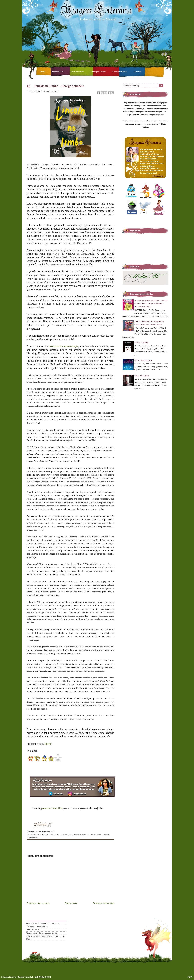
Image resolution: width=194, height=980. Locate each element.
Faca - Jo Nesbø (32, 930)
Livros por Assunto (98, 72)
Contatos (138, 72)
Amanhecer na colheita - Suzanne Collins (42, 933)
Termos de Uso (58, 72)
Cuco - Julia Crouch (142, 376)
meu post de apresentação (64, 346)
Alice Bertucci (43, 835)
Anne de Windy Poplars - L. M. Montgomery (43, 923)
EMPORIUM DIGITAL (43, 977)
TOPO (190, 977)
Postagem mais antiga (104, 903)
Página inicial (71, 903)
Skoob (48, 744)
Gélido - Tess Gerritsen (143, 360)
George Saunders (95, 835)
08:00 (53, 832)
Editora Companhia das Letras (61, 835)
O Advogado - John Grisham (37, 927)
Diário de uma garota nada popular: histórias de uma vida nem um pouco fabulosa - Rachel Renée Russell (151, 304)
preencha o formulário (52, 808)
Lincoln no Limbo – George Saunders (59, 86)
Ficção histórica (80, 835)
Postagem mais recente (38, 903)
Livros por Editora (120, 72)
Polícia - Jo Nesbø (141, 342)
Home (43, 72)
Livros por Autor (77, 72)
